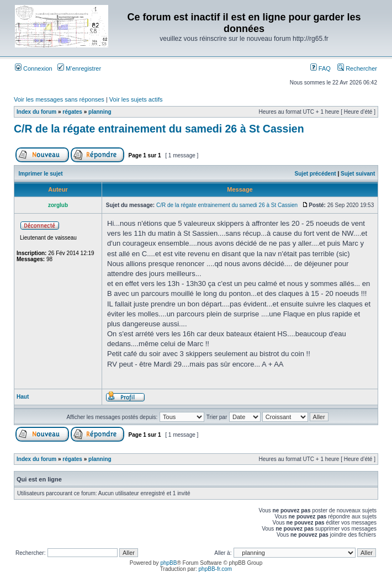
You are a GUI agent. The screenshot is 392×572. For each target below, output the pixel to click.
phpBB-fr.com (216, 569)
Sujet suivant (358, 174)
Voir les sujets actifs (136, 99)
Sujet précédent (316, 174)
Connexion (34, 68)
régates (72, 112)
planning (100, 112)
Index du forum (36, 112)
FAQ (321, 68)
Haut (23, 397)
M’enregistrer (79, 68)
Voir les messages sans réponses (59, 99)
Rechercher (357, 68)
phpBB (168, 563)
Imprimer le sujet (41, 174)
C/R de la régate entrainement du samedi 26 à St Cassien (159, 129)
